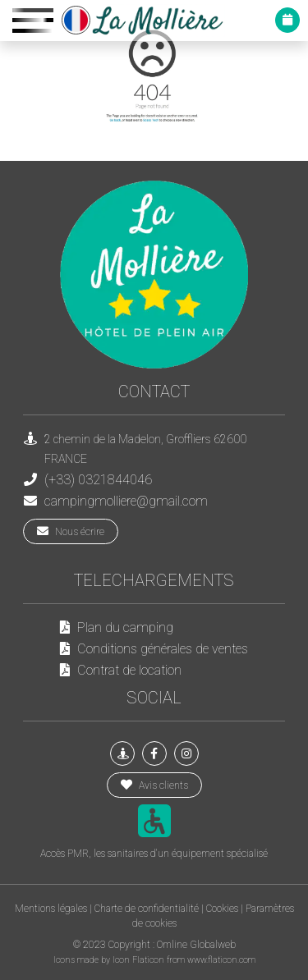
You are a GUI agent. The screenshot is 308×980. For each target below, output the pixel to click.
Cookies (222, 909)
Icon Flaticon (140, 960)
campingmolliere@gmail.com (126, 501)
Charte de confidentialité (147, 909)
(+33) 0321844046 (98, 480)
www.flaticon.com (221, 960)
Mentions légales (51, 909)
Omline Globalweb (196, 945)
